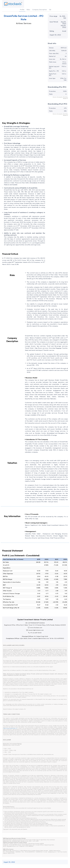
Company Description (40, 10)
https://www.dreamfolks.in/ (10, 728)
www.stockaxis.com (35, 628)
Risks (28, 10)
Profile (22, 10)
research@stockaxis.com (35, 630)
